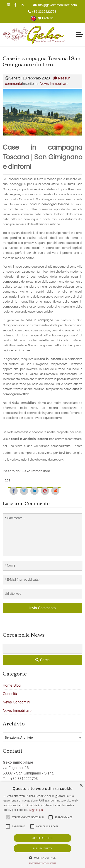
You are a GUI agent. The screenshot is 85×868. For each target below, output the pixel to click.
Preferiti (46, 18)
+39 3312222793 (42, 12)
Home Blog (12, 685)
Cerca (42, 660)
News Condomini (16, 702)
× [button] (81, 785)
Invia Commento (42, 608)
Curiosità (10, 694)
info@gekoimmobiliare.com (55, 5)
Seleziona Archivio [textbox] (19, 737)
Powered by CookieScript (42, 863)
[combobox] (42, 737)
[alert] (42, 825)
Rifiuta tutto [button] (42, 848)
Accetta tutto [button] (42, 838)
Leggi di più (36, 810)
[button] (43, 858)
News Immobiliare (54, 84)
